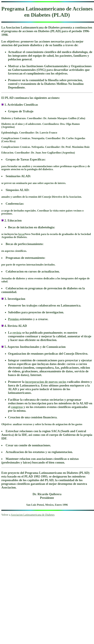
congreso (17, 407)
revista (17, 333)
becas (21, 234)
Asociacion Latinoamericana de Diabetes (33, 515)
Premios (14, 319)
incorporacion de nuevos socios (46, 382)
